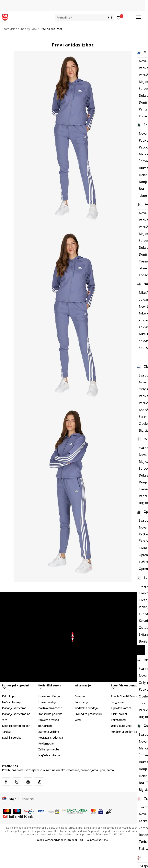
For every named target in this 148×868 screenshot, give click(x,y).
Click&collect (119, 714)
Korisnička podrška (50, 714)
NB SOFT (80, 840)
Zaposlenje (82, 702)
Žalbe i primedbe (49, 749)
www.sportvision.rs (56, 840)
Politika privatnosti (50, 708)
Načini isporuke (12, 738)
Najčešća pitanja (49, 755)
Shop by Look (28, 29)
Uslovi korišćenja (49, 696)
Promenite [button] (28, 799)
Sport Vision (10, 29)
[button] (84, 17)
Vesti (78, 720)
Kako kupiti (9, 696)
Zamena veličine (49, 732)
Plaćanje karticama (14, 708)
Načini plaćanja (12, 702)
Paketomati (118, 720)
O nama (80, 696)
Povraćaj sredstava (51, 738)
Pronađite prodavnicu (88, 714)
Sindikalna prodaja (86, 708)
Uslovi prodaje (47, 702)
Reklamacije (46, 743)
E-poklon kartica (121, 708)
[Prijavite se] (119, 18)
